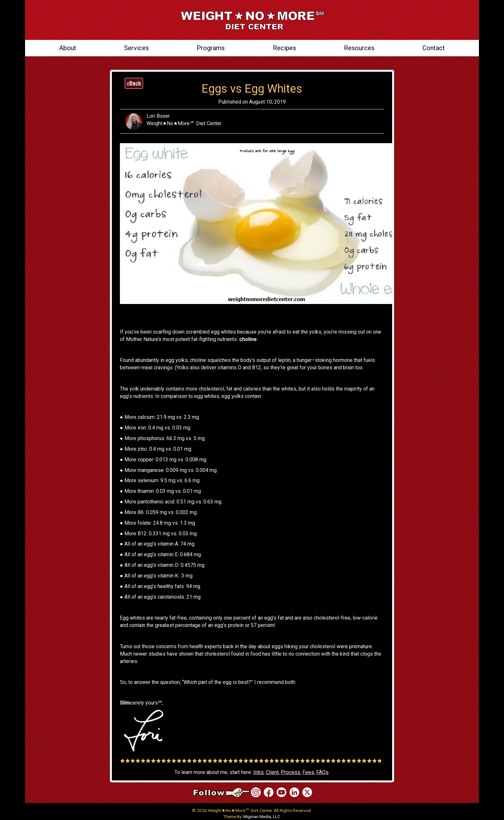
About (68, 48)
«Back (134, 83)
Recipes (284, 48)
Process (291, 772)
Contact (434, 48)
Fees (308, 772)
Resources (359, 48)
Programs (211, 48)
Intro (258, 772)
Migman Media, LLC (262, 816)
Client (272, 772)
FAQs (322, 772)
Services (136, 48)
